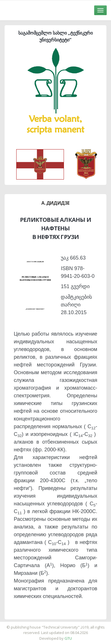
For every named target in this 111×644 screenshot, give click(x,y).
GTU (68, 638)
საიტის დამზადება (72, 624)
